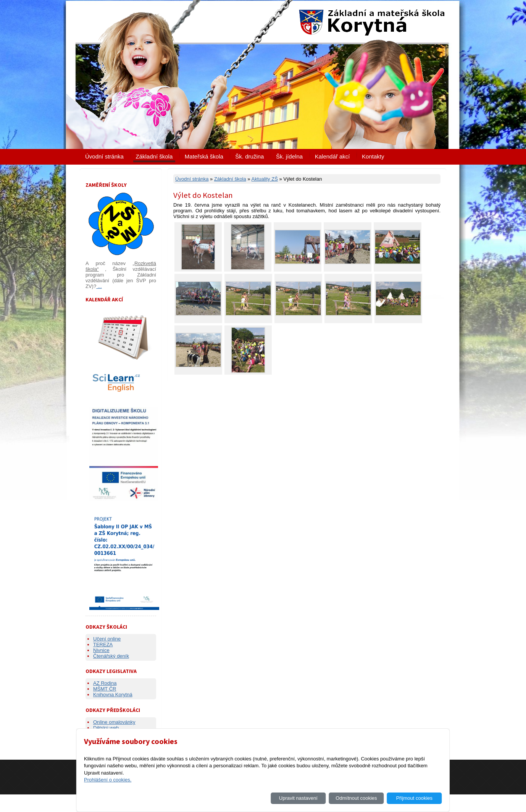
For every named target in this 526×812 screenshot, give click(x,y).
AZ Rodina (105, 683)
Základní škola (154, 156)
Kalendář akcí (332, 156)
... (99, 286)
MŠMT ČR (105, 689)
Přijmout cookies (414, 798)
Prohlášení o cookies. (108, 780)
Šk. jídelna (289, 156)
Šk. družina (249, 156)
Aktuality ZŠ (264, 179)
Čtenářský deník (111, 656)
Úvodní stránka (104, 156)
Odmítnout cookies (356, 798)
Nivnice (101, 650)
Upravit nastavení (298, 798)
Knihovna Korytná (113, 695)
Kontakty (373, 156)
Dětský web (106, 728)
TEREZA (103, 645)
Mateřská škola (204, 156)
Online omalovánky (114, 722)
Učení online (107, 639)
